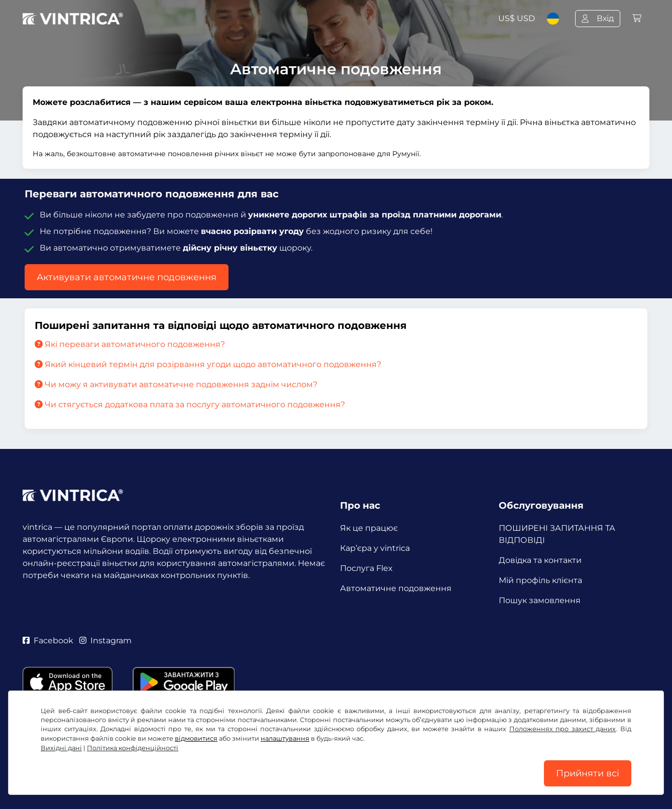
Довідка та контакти (540, 560)
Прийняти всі (588, 773)
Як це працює (369, 528)
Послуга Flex (366, 568)
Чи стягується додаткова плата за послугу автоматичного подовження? (190, 404)
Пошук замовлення (540, 600)
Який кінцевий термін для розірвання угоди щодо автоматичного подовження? (208, 364)
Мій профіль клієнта (540, 580)
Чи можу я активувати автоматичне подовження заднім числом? (176, 384)
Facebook (48, 641)
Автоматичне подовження (396, 588)
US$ (517, 18)
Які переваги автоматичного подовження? (130, 344)
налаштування (285, 738)
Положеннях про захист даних (563, 729)
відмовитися (196, 738)
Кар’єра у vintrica (375, 548)
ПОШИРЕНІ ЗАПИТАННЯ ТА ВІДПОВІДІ (557, 534)
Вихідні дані (61, 748)
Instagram (105, 641)
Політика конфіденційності (133, 748)
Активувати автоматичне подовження (127, 277)
